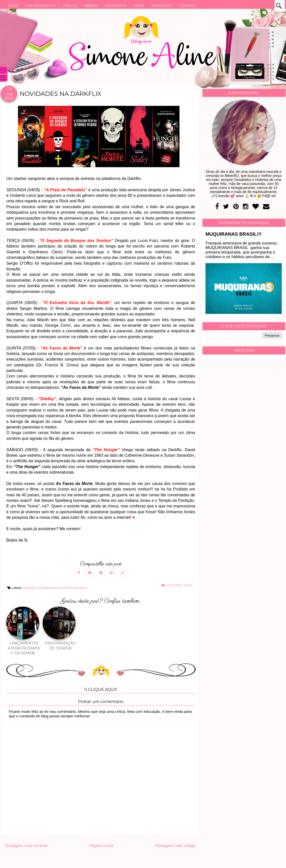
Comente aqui (177, 585)
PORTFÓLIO (162, 6)
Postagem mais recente (26, 846)
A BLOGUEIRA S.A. (41, 6)
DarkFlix (29, 588)
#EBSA (91, 6)
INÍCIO (13, 6)
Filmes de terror (75, 588)
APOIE (139, 6)
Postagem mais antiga (175, 846)
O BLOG (70, 6)
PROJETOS (116, 6)
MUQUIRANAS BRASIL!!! (233, 234)
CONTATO (188, 6)
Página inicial (101, 846)
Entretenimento (49, 588)
